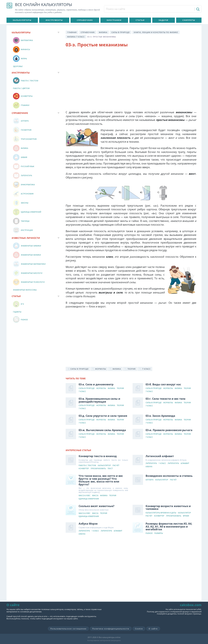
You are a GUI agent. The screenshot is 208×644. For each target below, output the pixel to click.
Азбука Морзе (88, 524)
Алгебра (149, 480)
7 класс (82, 391)
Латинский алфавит (160, 456)
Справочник (85, 20)
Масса (95, 496)
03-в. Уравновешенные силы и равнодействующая (99, 400)
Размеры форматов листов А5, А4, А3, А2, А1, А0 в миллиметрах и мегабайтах (169, 526)
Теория (120, 388)
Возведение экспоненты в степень (169, 476)
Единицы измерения (89, 499)
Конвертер (84, 469)
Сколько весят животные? (97, 506)
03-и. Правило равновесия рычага (169, 430)
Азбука (149, 467)
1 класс (162, 463)
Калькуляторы (22, 20)
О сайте (153, 629)
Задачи (163, 20)
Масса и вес (84, 496)
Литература (151, 463)
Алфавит (185, 463)
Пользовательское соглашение (68, 629)
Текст (110, 469)
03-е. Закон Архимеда (160, 416)
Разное (149, 533)
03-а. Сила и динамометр (96, 384)
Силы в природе (121, 32)
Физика (103, 32)
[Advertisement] (131, 76)
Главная (72, 32)
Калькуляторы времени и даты (161, 513)
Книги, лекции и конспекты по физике (156, 32)
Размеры (159, 533)
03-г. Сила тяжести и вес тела (166, 399)
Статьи (140, 20)
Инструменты (54, 20)
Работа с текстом (87, 465)
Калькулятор (104, 465)
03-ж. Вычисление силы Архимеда (102, 430)
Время (186, 516)
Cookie (139, 629)
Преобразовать (98, 469)
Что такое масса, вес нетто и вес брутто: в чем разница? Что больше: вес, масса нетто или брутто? (101, 480)
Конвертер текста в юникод (98, 456)
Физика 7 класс (76, 37)
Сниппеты (189, 20)
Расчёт (116, 465)
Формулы (101, 388)
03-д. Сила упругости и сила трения (103, 416)
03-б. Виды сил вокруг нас (163, 384)
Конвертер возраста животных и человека (168, 508)
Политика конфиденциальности (111, 629)
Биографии (114, 20)
